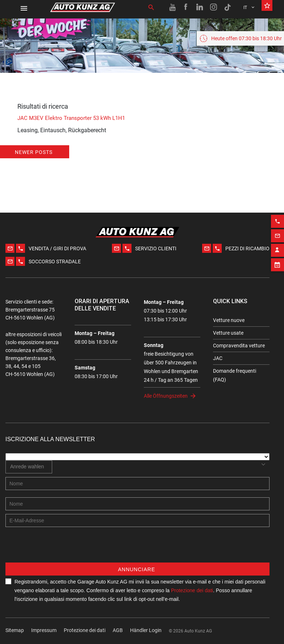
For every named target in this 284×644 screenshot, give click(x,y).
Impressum (44, 630)
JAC (218, 358)
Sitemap (15, 630)
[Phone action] (277, 216)
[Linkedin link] (200, 7)
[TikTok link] (227, 7)
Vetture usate (228, 333)
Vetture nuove (229, 320)
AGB (118, 630)
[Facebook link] (186, 7)
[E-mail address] (137, 520)
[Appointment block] (277, 259)
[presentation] (60, 548)
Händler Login (146, 630)
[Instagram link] (214, 7)
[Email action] (277, 230)
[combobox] (29, 467)
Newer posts (34, 152)
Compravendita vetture (239, 346)
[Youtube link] (172, 7)
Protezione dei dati (85, 630)
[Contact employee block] (277, 244)
